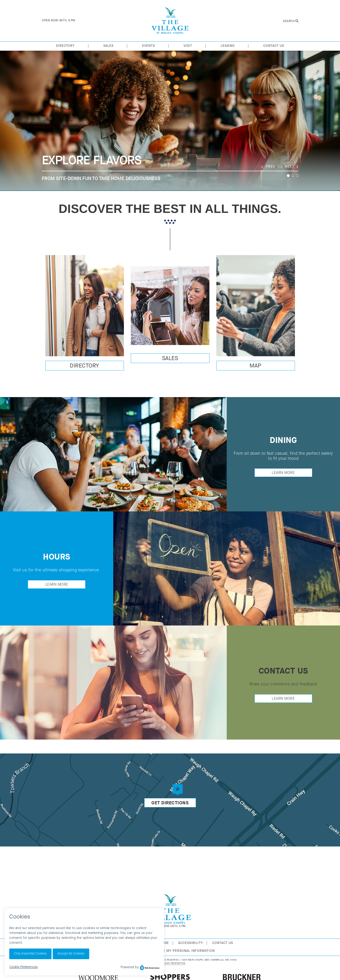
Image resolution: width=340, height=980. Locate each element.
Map (256, 366)
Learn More (283, 473)
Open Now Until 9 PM (59, 20)
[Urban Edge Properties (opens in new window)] (170, 964)
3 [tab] (297, 176)
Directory (84, 366)
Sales (170, 359)
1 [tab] (288, 176)
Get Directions (170, 803)
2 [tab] (293, 176)
